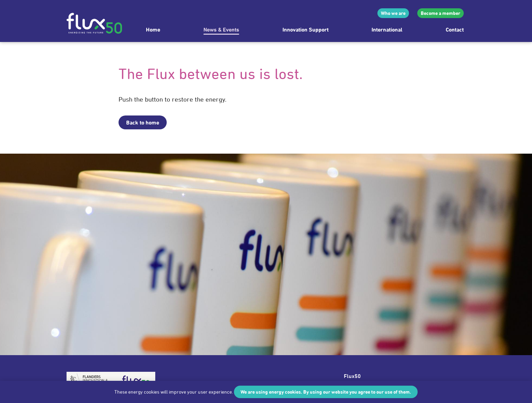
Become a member (441, 13)
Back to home (143, 122)
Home (153, 29)
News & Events (221, 29)
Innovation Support (306, 29)
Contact (455, 29)
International (387, 29)
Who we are (393, 13)
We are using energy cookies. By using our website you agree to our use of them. (326, 392)
